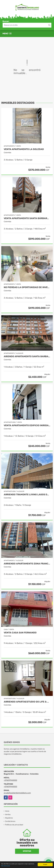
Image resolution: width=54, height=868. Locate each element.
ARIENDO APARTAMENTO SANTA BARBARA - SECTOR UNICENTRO (27, 356)
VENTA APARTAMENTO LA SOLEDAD (24, 149)
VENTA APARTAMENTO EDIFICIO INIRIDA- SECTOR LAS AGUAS (27, 425)
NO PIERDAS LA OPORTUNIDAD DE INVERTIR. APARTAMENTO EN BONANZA (27, 287)
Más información (6, 866)
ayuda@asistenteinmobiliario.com (17, 793)
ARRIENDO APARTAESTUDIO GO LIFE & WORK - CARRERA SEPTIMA (27, 702)
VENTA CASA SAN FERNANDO (20, 633)
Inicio (7, 811)
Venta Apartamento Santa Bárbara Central (27, 218)
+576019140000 (10, 780)
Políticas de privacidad (14, 825)
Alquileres (9, 818)
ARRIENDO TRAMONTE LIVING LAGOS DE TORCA (27, 495)
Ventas (8, 814)
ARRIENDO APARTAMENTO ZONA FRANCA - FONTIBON (27, 564)
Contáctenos (10, 821)
